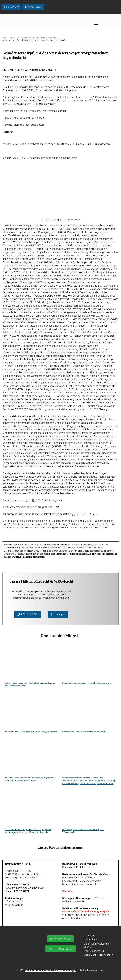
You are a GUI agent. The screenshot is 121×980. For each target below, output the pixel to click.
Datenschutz (90, 940)
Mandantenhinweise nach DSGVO (97, 945)
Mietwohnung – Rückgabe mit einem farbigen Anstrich (31, 732)
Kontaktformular (60, 939)
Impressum (89, 936)
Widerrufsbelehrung (94, 951)
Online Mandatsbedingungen (98, 955)
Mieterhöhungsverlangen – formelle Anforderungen (87, 683)
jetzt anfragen (58, 614)
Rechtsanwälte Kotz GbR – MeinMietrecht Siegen (51, 970)
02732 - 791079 (27, 614)
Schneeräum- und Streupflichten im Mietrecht (84, 732)
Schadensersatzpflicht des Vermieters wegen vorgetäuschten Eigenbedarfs (55, 56)
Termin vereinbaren (61, 949)
